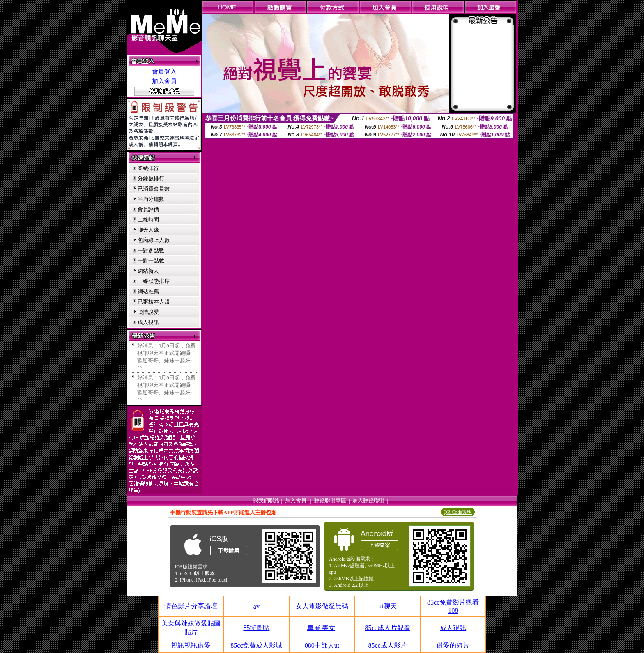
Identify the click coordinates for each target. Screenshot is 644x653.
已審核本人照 (154, 302)
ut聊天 (387, 606)
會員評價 (148, 209)
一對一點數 (151, 261)
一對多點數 (151, 250)
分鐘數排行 (151, 178)
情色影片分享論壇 (191, 606)
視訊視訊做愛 (191, 645)
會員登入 (164, 71)
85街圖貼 (256, 628)
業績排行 (148, 168)
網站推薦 (148, 291)
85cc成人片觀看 (387, 628)
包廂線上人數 (154, 240)
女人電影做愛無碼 (322, 606)
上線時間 (148, 220)
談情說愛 (148, 312)
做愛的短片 (453, 645)
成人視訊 (148, 322)
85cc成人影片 (387, 645)
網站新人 (148, 271)
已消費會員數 (154, 189)
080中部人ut (322, 645)
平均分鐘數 (151, 199)
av (256, 606)
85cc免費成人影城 (256, 645)
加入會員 (164, 81)
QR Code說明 (458, 512)
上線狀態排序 (154, 281)
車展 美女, (322, 628)
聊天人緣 (148, 230)
